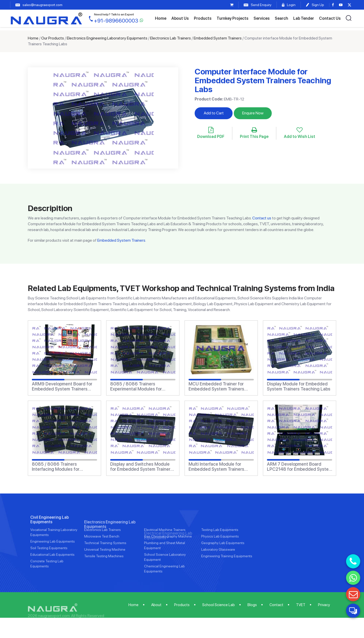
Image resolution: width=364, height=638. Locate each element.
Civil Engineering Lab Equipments (50, 540)
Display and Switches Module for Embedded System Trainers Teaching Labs (141, 467)
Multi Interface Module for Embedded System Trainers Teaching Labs (216, 467)
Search (281, 18)
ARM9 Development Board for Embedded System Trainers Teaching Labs (62, 386)
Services (262, 18)
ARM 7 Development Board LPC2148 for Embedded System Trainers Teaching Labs (300, 467)
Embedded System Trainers (218, 38)
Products (203, 18)
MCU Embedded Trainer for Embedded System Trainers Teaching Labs (216, 386)
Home (161, 18)
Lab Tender (304, 18)
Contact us (262, 218)
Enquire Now (253, 113)
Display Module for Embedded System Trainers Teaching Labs (299, 386)
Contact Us (330, 18)
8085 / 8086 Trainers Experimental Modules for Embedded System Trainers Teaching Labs (138, 386)
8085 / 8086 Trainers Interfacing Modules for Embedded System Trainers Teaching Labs (60, 467)
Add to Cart (214, 113)
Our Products (53, 38)
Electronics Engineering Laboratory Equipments (107, 38)
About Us (180, 18)
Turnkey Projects (233, 18)
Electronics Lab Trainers (170, 38)
